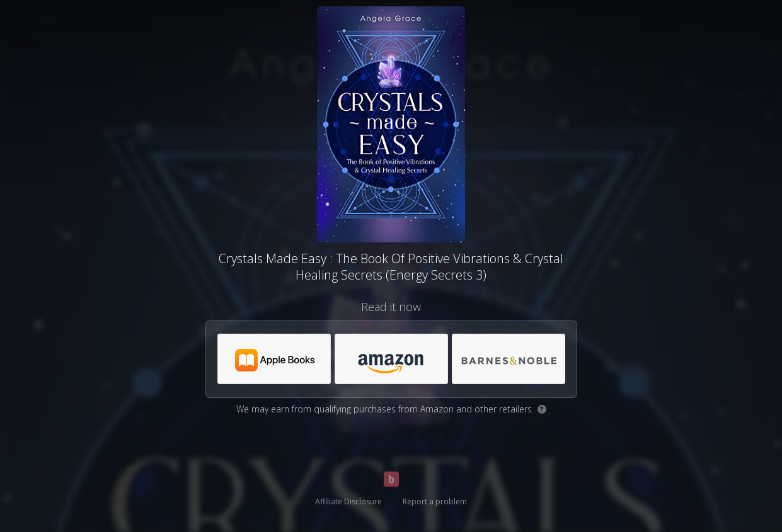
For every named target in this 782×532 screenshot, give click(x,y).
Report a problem (435, 501)
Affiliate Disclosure (348, 501)
